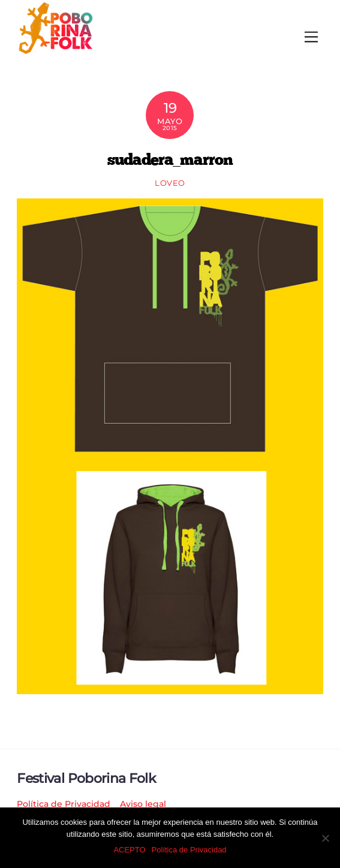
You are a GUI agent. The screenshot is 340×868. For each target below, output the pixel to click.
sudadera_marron (170, 159)
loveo (170, 183)
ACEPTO (129, 850)
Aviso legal (143, 804)
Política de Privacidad (64, 804)
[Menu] (311, 37)
